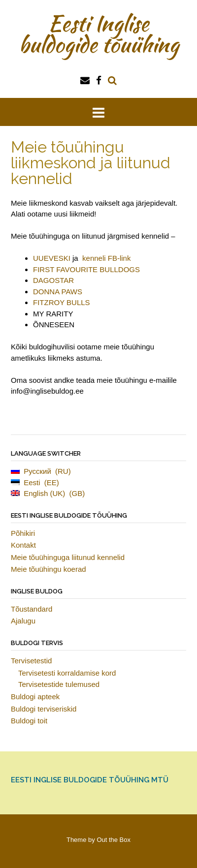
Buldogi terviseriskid (44, 709)
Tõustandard (32, 609)
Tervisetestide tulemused (59, 684)
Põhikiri (23, 533)
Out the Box (114, 840)
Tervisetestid (31, 661)
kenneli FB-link (106, 258)
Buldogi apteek (35, 697)
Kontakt (23, 545)
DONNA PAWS (58, 292)
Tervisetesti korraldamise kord (67, 673)
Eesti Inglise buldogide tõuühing (99, 34)
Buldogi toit (29, 721)
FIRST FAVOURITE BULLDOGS (86, 269)
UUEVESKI (52, 258)
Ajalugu (23, 621)
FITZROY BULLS (62, 302)
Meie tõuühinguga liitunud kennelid (68, 557)
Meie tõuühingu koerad (49, 569)
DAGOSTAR (53, 280)
